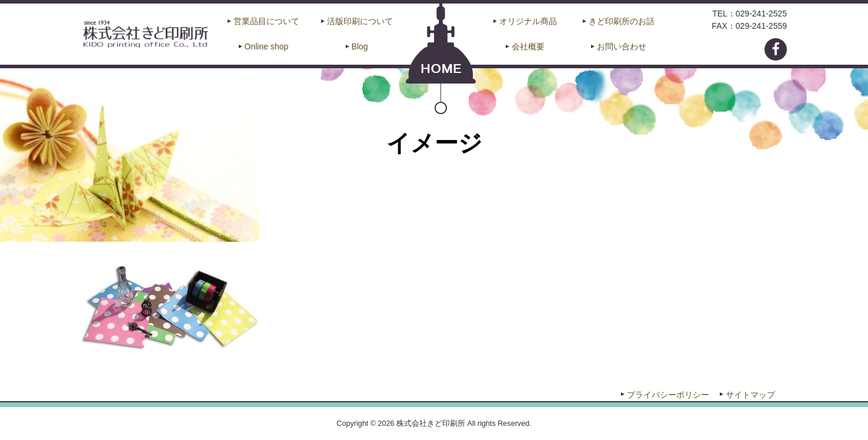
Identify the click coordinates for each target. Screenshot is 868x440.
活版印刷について (360, 21)
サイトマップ (750, 395)
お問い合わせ (622, 46)
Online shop (267, 46)
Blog (360, 46)
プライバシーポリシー (668, 395)
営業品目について (266, 21)
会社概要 (528, 46)
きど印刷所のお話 (622, 21)
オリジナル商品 (528, 21)
